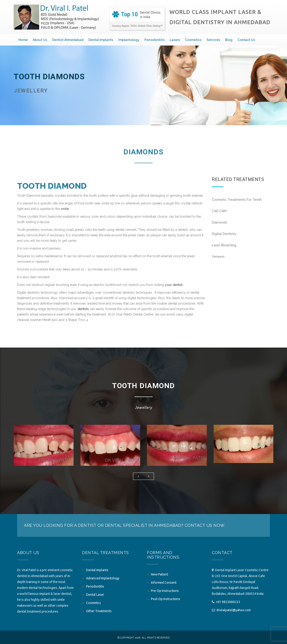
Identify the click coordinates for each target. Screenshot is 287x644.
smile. (65, 209)
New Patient (160, 574)
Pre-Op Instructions (165, 591)
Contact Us (246, 40)
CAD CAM (219, 211)
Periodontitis (155, 40)
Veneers (218, 257)
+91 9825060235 (228, 602)
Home (23, 40)
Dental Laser (95, 595)
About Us (40, 40)
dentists (83, 309)
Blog (229, 40)
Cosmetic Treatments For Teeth (237, 200)
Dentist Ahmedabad (68, 40)
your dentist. (174, 285)
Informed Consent (164, 583)
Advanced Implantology (103, 578)
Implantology (129, 40)
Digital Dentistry (224, 234)
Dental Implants (101, 40)
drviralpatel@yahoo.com (234, 610)
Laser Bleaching (224, 245)
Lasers (175, 40)
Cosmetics (193, 40)
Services (213, 40)
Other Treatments (99, 611)
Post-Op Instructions (166, 599)
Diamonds (219, 222)
